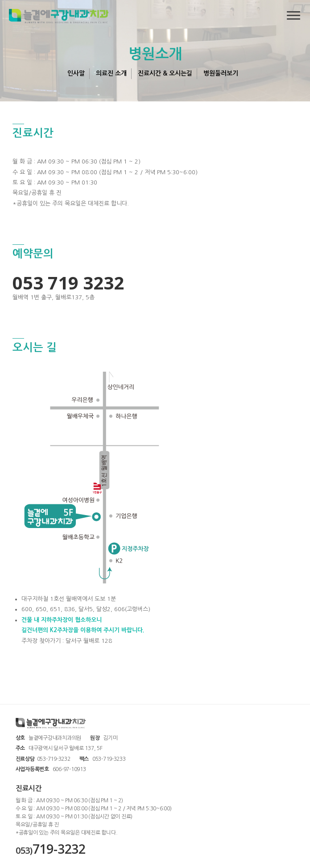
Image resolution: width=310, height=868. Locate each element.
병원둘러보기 (221, 73)
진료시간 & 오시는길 (165, 73)
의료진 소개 (111, 73)
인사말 (76, 73)
